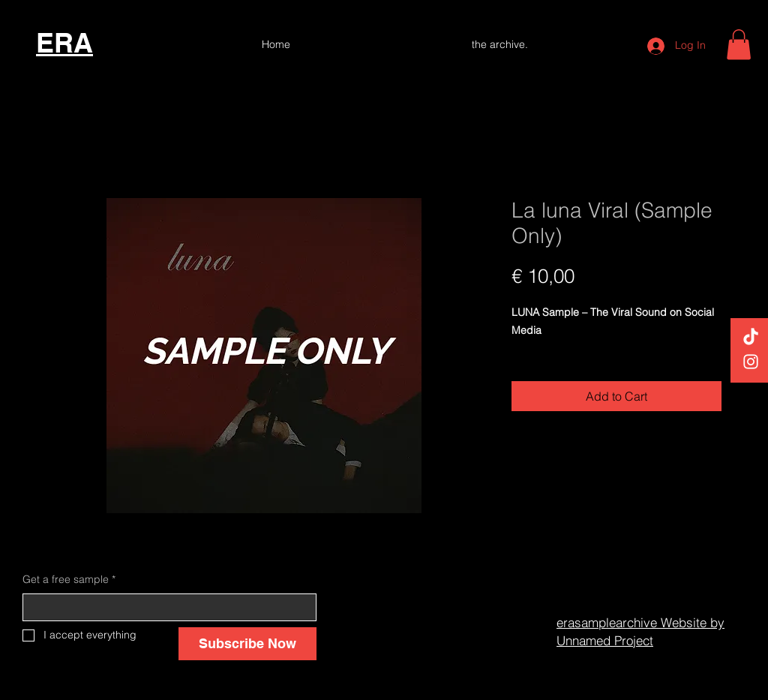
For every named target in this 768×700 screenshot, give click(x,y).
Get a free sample (69, 580)
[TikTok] (751, 338)
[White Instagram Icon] (751, 362)
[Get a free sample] (165, 608)
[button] (739, 45)
